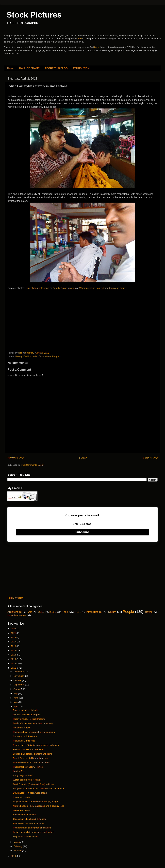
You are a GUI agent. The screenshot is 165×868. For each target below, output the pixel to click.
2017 (14, 642)
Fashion (27, 356)
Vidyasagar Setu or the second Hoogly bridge (35, 802)
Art (30, 612)
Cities (41, 612)
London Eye (19, 771)
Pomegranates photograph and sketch (32, 828)
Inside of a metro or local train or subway (33, 723)
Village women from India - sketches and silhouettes (39, 789)
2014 (14, 655)
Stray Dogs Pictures (23, 775)
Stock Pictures (34, 15)
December (19, 672)
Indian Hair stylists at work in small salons (34, 832)
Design (53, 612)
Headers (78, 612)
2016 (14, 646)
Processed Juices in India (26, 710)
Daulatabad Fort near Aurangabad (30, 793)
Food (65, 612)
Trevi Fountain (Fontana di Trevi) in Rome (34, 784)
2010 (14, 856)
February (18, 846)
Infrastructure (94, 612)
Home (11, 68)
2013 (14, 659)
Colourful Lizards (21, 797)
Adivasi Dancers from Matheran (29, 749)
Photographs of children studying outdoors (34, 732)
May (16, 702)
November (19, 676)
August (17, 689)
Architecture (15, 612)
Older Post (150, 458)
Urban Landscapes (17, 615)
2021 (14, 633)
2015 (14, 650)
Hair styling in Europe (37, 288)
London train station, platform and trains (33, 754)
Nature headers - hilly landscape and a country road (39, 806)
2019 (14, 637)
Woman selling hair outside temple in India (102, 288)
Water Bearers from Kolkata (27, 780)
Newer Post (16, 458)
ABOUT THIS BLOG (56, 68)
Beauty (19, 356)
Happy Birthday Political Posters (29, 719)
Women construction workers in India (31, 762)
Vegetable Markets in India (26, 836)
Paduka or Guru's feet (24, 741)
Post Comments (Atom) (33, 465)
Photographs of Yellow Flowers (28, 767)
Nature (112, 612)
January (18, 851)
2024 (14, 629)
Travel (148, 612)
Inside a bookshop (22, 810)
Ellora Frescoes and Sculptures (29, 823)
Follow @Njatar (15, 598)
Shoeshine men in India (25, 815)
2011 (14, 668)
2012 (14, 664)
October (18, 680)
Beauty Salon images (64, 288)
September (19, 685)
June (16, 698)
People (56, 356)
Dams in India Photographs (26, 715)
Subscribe (82, 532)
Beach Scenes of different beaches (30, 758)
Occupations (45, 356)
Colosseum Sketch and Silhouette (30, 819)
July (16, 693)
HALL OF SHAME (29, 68)
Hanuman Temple (22, 728)
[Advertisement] (32, 314)
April (16, 707)
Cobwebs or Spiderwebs (25, 736)
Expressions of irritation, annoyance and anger (36, 745)
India (35, 356)
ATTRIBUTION (81, 68)
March (17, 842)
